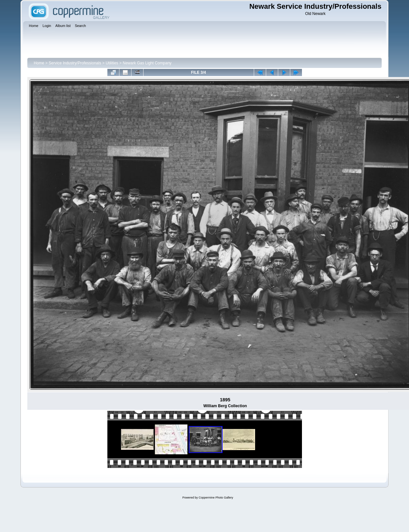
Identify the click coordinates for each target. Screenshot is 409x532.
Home (39, 63)
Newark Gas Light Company (147, 63)
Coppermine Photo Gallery (216, 498)
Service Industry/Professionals (75, 63)
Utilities (112, 63)
